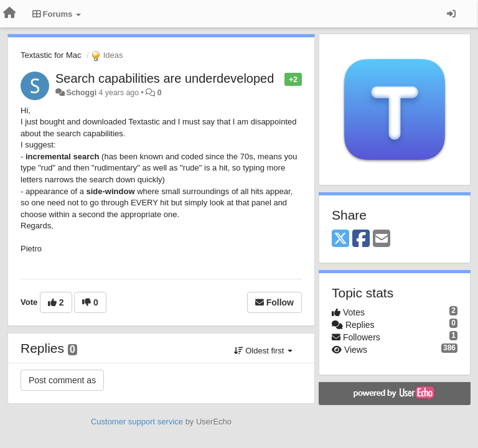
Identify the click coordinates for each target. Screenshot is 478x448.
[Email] (382, 239)
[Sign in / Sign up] (451, 14)
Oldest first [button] (263, 351)
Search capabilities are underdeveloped (165, 78)
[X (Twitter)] (340, 239)
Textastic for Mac (51, 55)
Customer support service (137, 422)
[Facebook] (361, 239)
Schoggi (81, 93)
